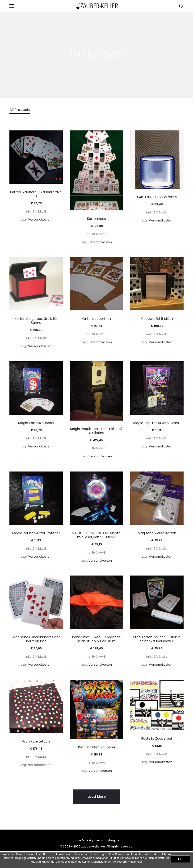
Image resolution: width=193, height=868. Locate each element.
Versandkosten (40, 219)
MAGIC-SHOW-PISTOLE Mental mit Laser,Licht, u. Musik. (96, 535)
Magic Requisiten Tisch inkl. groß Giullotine (97, 431)
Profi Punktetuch (36, 741)
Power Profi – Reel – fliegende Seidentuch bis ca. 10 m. (96, 639)
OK (180, 859)
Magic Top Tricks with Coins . (157, 423)
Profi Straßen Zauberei (96, 747)
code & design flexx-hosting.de (97, 840)
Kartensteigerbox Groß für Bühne (36, 321)
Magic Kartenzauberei (36, 423)
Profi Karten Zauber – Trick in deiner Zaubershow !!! (157, 639)
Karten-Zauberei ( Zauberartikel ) (36, 194)
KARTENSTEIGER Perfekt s (157, 197)
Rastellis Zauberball (157, 739)
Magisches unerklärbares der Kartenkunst (36, 639)
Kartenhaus (96, 219)
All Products (20, 110)
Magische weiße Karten (157, 533)
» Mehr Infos (135, 862)
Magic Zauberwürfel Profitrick (36, 533)
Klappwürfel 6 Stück (157, 319)
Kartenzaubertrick (96, 319)
